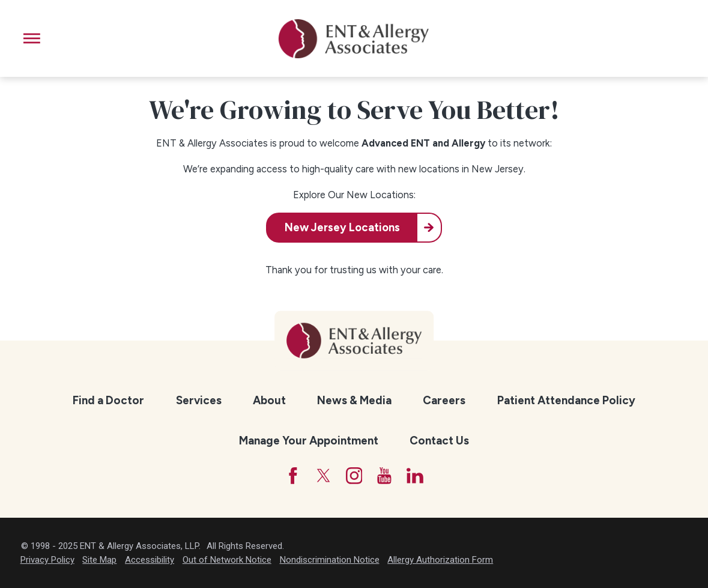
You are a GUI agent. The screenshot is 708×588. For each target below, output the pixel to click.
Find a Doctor (108, 400)
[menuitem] (109, 401)
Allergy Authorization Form (440, 560)
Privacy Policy (47, 560)
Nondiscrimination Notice (330, 560)
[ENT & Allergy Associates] (354, 38)
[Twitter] (324, 476)
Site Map (99, 560)
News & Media (354, 400)
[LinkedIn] (415, 476)
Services (199, 400)
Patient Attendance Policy (566, 400)
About (269, 400)
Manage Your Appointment (309, 441)
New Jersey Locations (342, 228)
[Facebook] (293, 476)
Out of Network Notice (227, 560)
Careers (444, 400)
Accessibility (150, 560)
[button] (32, 38)
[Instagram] (354, 476)
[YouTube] (384, 476)
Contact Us (439, 441)
